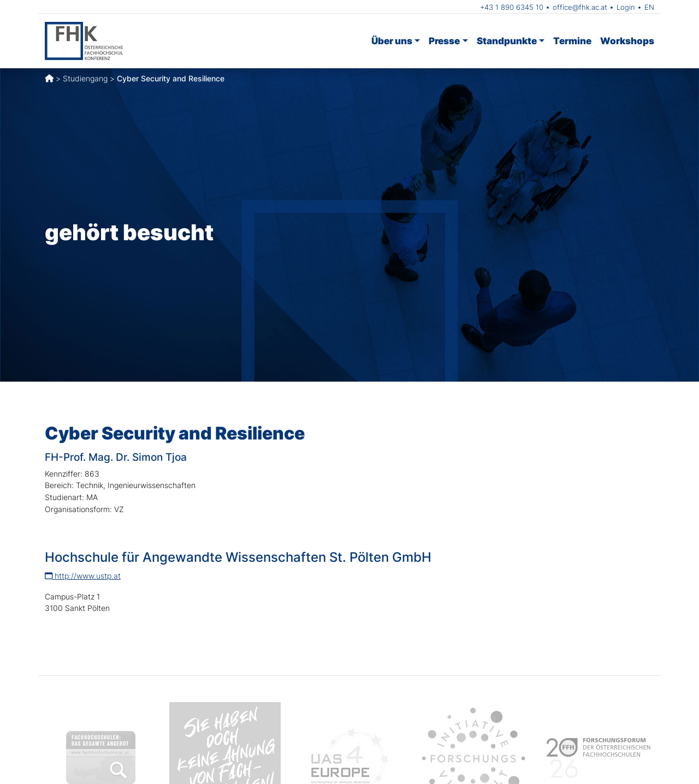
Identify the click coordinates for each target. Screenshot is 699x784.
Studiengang (85, 78)
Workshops (627, 41)
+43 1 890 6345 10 (512, 7)
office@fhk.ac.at (580, 7)
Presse (444, 41)
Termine (572, 41)
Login (626, 7)
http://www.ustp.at (83, 576)
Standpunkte (507, 41)
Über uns (392, 41)
